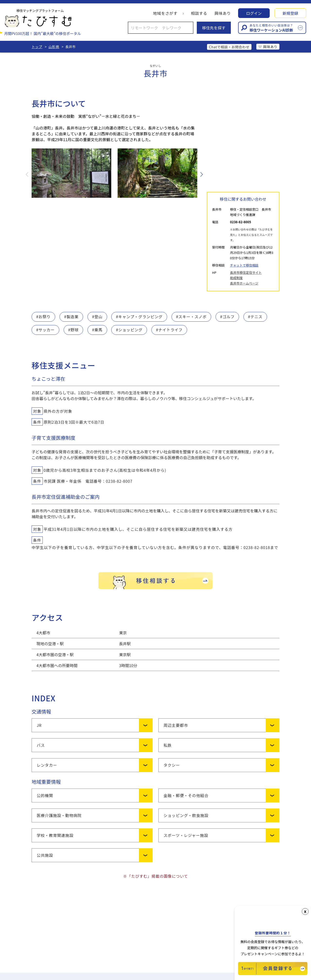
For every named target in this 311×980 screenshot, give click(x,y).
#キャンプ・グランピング (140, 317)
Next (201, 174)
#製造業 (72, 317)
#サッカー (46, 330)
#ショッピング (130, 330)
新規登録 (290, 13)
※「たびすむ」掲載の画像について (155, 876)
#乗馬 (98, 330)
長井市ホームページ (244, 283)
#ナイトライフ (170, 330)
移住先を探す (214, 28)
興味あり (223, 13)
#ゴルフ (229, 317)
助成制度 (236, 278)
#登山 (98, 317)
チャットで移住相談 (244, 265)
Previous (27, 174)
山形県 (54, 47)
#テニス (257, 317)
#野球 (73, 330)
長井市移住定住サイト (246, 272)
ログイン (254, 13)
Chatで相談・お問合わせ (228, 47)
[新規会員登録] (273, 973)
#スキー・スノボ (193, 317)
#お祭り (43, 317)
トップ (37, 47)
